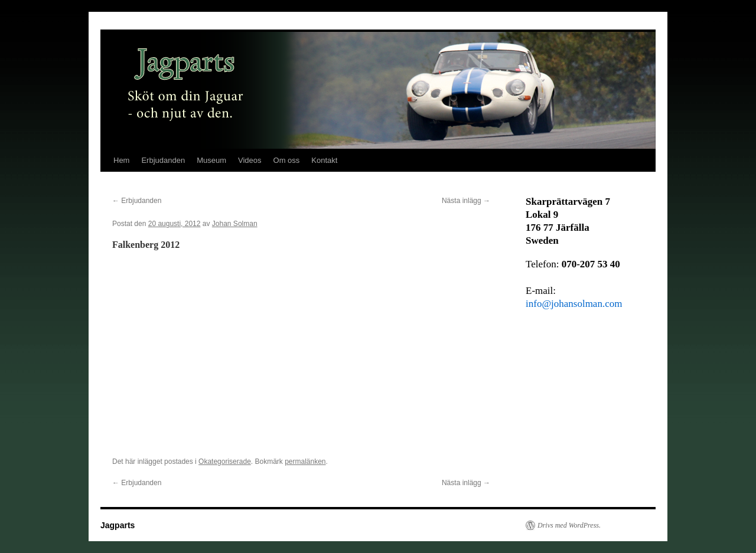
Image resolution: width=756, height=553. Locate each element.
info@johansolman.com (574, 304)
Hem (121, 160)
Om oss (287, 160)
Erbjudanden (163, 160)
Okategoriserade (225, 462)
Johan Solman (235, 224)
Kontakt (324, 160)
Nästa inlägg (466, 201)
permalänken (305, 462)
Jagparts (118, 525)
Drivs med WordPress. (569, 525)
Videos (250, 160)
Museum (211, 160)
